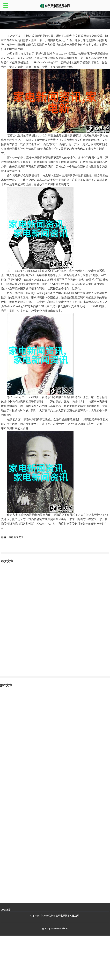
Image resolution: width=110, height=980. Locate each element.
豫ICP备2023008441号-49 (55, 929)
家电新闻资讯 (16, 537)
